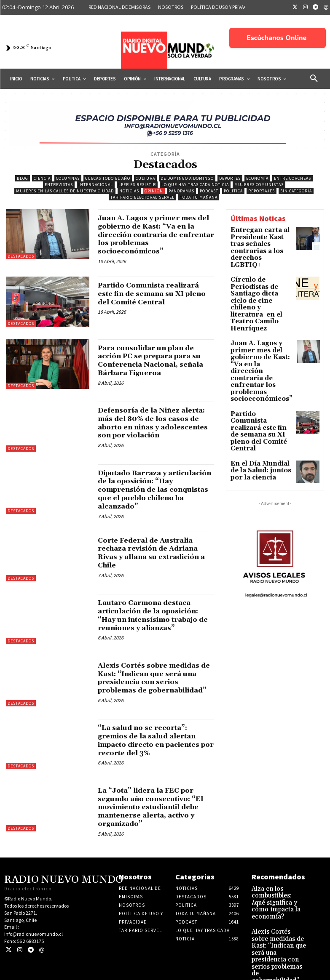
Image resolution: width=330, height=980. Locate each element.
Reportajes (262, 191)
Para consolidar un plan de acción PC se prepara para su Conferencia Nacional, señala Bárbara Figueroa (153, 360)
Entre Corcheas (292, 178)
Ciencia (42, 178)
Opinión (154, 191)
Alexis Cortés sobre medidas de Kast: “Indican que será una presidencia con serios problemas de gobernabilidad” (152, 687)
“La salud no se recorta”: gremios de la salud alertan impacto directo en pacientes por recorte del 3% (153, 754)
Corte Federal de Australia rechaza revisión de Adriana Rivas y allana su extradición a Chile (156, 557)
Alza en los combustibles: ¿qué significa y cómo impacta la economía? (278, 912)
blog (23, 178)
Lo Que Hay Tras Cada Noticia (195, 185)
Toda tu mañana (199, 197)
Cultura (145, 178)
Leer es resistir (137, 185)
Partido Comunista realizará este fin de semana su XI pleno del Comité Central (155, 294)
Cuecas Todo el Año (108, 178)
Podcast (209, 191)
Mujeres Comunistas (259, 185)
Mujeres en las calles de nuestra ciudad (65, 191)
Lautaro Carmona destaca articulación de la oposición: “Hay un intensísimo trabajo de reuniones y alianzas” (156, 620)
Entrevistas (59, 185)
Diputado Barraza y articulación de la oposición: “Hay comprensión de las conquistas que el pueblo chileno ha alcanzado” (156, 494)
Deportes (230, 178)
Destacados (21, 256)
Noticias (129, 191)
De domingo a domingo (187, 178)
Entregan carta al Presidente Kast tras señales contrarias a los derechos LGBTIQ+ (258, 242)
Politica (233, 191)
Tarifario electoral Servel (142, 197)
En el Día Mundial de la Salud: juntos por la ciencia (261, 388)
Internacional (96, 185)
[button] (314, 79)
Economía (257, 178)
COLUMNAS (68, 178)
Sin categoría (296, 191)
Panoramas (181, 191)
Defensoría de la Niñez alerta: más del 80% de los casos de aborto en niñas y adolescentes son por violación (151, 427)
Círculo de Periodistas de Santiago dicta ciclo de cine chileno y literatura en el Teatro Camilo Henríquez (261, 278)
